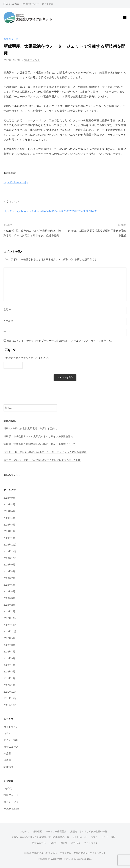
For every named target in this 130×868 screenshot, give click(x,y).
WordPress (57, 859)
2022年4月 (9, 665)
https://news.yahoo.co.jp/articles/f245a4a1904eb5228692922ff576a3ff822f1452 (50, 211)
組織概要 (37, 831)
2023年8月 (9, 571)
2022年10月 (10, 632)
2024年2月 (9, 531)
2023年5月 (9, 592)
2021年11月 (10, 698)
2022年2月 (9, 678)
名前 (7, 310)
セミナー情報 (11, 740)
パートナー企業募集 (56, 831)
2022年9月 (9, 638)
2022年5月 (9, 658)
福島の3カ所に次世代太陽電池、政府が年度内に (30, 429)
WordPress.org (12, 809)
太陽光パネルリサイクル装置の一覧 (89, 831)
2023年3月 (9, 598)
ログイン (9, 789)
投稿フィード (11, 795)
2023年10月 (10, 558)
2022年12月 (10, 618)
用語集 (7, 760)
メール (9, 321)
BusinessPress (84, 859)
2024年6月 (9, 511)
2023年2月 (9, 605)
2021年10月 (10, 705)
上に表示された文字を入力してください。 (27, 358)
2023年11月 (10, 551)
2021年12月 (10, 692)
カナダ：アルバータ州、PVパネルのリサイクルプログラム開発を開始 (42, 460)
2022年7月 (9, 652)
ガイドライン (11, 727)
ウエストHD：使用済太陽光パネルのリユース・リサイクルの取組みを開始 (45, 452)
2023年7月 (9, 578)
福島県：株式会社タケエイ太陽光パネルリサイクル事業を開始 (38, 436)
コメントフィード (13, 802)
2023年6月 (9, 585)
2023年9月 (9, 565)
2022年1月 (9, 685)
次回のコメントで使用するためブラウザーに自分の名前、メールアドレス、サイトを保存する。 (60, 341)
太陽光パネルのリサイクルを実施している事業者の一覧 (40, 837)
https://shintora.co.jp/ (16, 182)
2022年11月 (10, 625)
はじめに (24, 831)
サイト (7, 332)
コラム (7, 734)
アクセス (49, 4)
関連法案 (9, 767)
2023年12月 (10, 545)
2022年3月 (9, 672)
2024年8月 (9, 505)
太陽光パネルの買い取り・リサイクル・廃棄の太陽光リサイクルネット (69, 853)
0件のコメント (32, 60)
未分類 (7, 754)
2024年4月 (9, 518)
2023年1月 (9, 612)
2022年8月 (9, 645)
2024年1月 (9, 538)
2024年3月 (9, 525)
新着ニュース (11, 39)
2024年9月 (9, 498)
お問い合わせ (32, 4)
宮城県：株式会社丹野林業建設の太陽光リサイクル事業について (40, 444)
